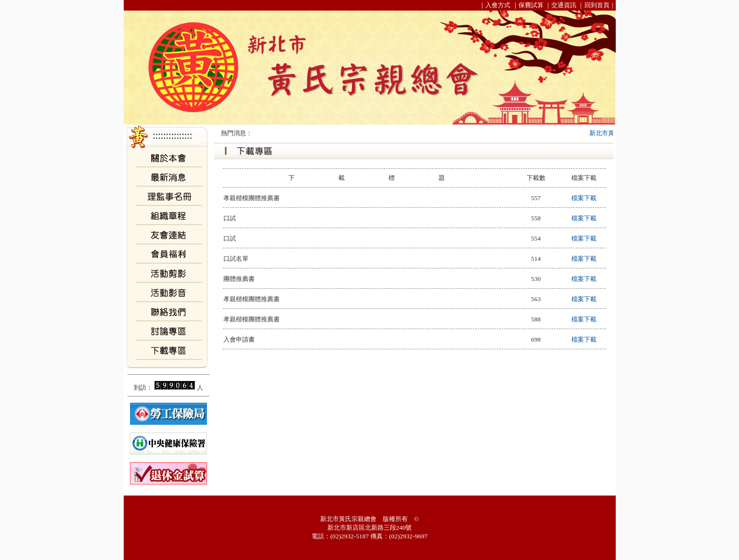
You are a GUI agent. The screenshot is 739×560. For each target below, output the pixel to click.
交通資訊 (564, 5)
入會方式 (498, 5)
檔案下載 (584, 198)
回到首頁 (597, 5)
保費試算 (531, 5)
